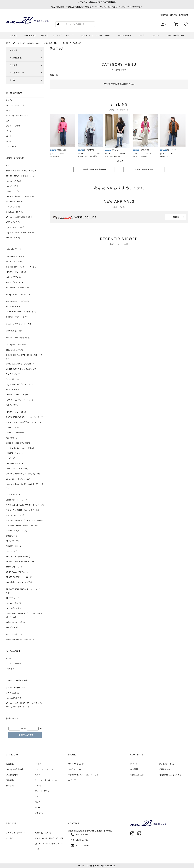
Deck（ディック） (13, 379)
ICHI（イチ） (11, 458)
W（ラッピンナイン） (14, 222)
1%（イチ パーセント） (15, 262)
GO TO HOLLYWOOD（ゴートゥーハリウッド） (25, 417)
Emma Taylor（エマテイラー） (18, 395)
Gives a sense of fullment (18, 443)
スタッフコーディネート (175, 36)
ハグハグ (70, 36)
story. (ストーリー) (14, 567)
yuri (52, 154)
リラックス (10, 658)
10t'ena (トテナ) (13, 238)
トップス (9, 100)
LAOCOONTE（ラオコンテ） (17, 469)
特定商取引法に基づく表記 (170, 775)
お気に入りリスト (137, 775)
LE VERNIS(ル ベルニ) (15, 495)
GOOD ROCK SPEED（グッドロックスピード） (24, 422)
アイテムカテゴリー (52, 43)
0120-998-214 (79, 835)
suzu (107, 154)
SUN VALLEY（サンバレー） (17, 572)
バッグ (9, 136)
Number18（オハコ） (14, 202)
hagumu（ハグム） (14, 181)
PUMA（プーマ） (12, 541)
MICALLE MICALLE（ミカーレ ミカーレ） (23, 510)
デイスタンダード (125, 36)
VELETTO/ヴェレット (15, 634)
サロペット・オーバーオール (17, 116)
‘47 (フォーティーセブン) (16, 272)
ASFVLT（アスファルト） (15, 282)
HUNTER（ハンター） (14, 453)
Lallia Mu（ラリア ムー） (16, 500)
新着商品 (13, 36)
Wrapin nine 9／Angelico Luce (27, 43)
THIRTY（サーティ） (14, 598)
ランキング (57, 36)
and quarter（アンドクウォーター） (20, 176)
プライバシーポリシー (168, 764)
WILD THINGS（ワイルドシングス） (20, 640)
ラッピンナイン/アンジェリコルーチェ (96, 36)
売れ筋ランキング (17, 73)
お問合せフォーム (80, 846)
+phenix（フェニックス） (16, 622)
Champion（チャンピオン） (17, 345)
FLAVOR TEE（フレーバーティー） (20, 400)
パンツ (9, 111)
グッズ (9, 131)
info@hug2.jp (79, 840)
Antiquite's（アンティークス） (18, 294)
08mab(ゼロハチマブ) (15, 257)
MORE (176, 217)
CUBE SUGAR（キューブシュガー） (20, 364)
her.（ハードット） (13, 186)
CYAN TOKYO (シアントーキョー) (20, 324)
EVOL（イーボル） (13, 390)
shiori (80, 154)
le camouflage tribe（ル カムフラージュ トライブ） (24, 486)
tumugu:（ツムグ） (13, 603)
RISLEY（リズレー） (14, 551)
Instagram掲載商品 (15, 769)
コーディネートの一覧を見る (94, 170)
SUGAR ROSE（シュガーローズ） (19, 577)
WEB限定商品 (30, 36)
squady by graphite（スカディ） (19, 582)
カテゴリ (142, 36)
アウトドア (10, 669)
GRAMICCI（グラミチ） (15, 433)
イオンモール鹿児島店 (113, 156)
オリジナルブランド (76, 764)
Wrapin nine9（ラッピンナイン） (19, 217)
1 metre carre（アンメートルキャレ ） (21, 267)
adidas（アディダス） (14, 277)
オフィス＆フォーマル (14, 664)
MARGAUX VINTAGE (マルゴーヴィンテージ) (25, 505)
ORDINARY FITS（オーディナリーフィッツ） (23, 526)
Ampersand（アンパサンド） (18, 288)
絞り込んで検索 (25, 735)
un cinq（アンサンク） (15, 608)
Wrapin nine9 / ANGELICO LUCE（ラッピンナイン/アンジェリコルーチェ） (24, 705)
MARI (135, 154)
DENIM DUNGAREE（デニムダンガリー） (22, 369)
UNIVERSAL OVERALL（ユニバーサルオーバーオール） (24, 615)
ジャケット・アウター (14, 126)
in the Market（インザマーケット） (20, 196)
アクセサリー (11, 147)
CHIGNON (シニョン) (15, 331)
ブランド (156, 36)
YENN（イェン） (12, 627)
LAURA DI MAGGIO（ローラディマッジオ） (23, 474)
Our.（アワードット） (14, 207)
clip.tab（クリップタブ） (15, 350)
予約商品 (45, 36)
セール (12, 80)
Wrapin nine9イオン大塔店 (87, 156)
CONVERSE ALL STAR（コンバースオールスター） (24, 357)
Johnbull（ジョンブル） (15, 464)
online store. (55, 156)
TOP (8, 43)
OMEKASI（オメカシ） (15, 212)
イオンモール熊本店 (140, 156)
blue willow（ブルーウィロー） (18, 317)
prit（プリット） (12, 536)
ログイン (134, 764)
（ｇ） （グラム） (12, 438)
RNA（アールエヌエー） (15, 546)
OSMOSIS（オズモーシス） (17, 531)
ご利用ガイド (165, 769)
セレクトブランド (75, 769)
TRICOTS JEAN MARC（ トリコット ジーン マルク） (25, 591)
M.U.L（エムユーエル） (15, 515)
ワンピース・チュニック (72, 43)
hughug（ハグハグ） (14, 698)
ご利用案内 (183, 15)
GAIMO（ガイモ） (13, 427)
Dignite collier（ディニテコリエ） (19, 384)
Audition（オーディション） (17, 307)
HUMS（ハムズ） (12, 191)
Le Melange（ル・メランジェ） (18, 479)
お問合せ (173, 15)
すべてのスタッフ (13, 693)
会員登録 (164, 15)
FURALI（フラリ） (13, 405)
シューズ (9, 141)
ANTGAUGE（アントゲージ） (18, 301)
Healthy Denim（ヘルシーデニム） (20, 448)
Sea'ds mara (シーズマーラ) (18, 557)
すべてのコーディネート (16, 688)
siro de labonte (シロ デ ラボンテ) (21, 562)
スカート (9, 121)
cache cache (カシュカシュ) (18, 338)
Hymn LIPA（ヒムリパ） (15, 227)
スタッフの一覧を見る (144, 170)
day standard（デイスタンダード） (20, 233)
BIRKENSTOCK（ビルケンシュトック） (21, 312)
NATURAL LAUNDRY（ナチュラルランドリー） (24, 520)
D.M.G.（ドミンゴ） (13, 374)
